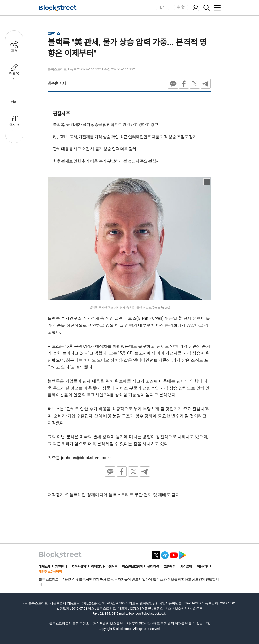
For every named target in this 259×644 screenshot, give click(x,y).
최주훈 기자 (57, 83)
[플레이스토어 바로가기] (183, 554)
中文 (181, 7)
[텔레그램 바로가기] (165, 554)
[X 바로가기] (156, 554)
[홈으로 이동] (58, 8)
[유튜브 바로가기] (174, 554)
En (162, 7)
